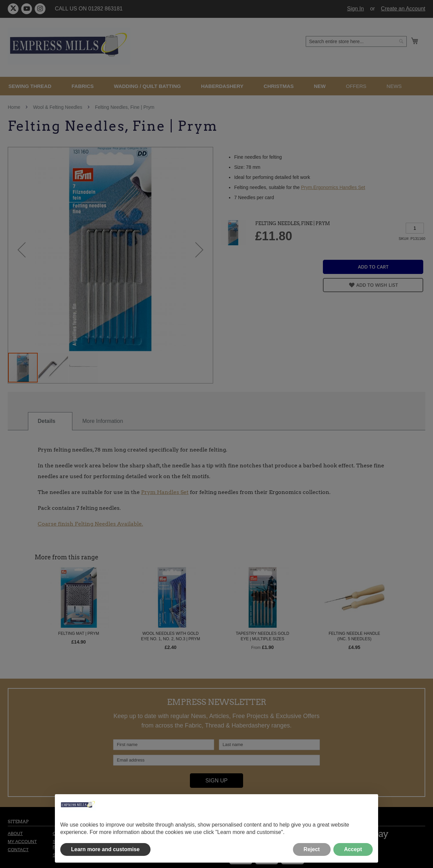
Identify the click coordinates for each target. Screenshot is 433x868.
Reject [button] (312, 849)
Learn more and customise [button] (105, 849)
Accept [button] (353, 849)
